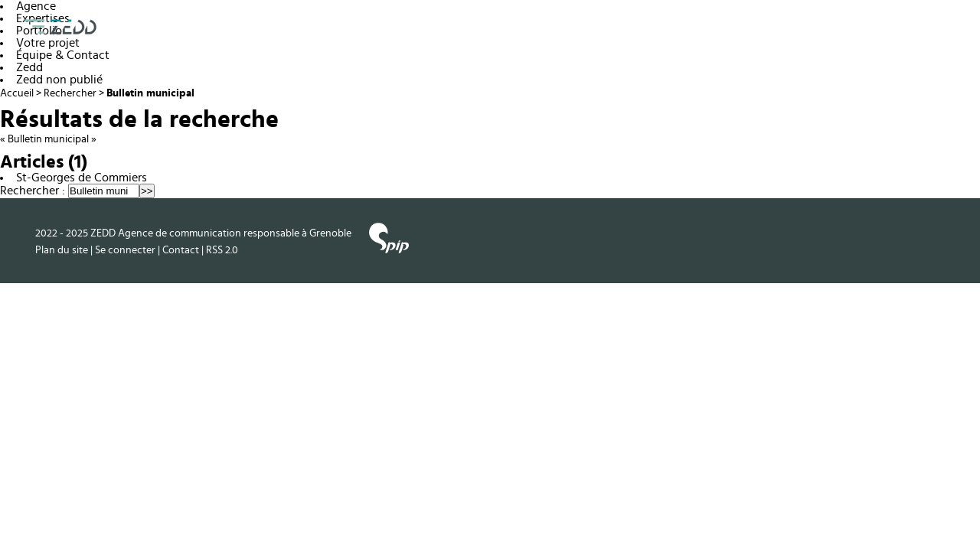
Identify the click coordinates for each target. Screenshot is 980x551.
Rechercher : (33, 191)
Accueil (17, 93)
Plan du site (62, 250)
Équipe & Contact (63, 55)
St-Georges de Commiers (82, 178)
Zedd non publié (59, 80)
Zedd (29, 67)
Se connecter (125, 250)
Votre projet (48, 43)
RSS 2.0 (222, 250)
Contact (181, 250)
